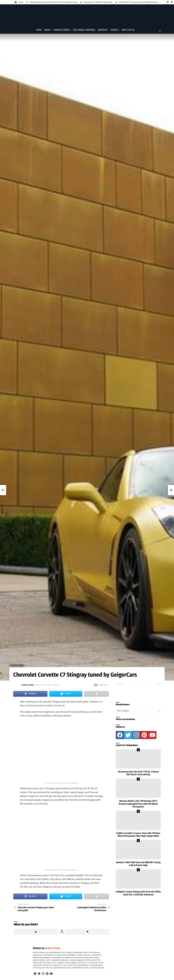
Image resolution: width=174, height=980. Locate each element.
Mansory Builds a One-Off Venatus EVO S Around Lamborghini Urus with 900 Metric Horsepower (138, 805)
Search (158, 686)
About (47, 31)
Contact (114, 31)
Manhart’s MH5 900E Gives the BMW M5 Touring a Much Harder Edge (138, 865)
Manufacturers (62, 31)
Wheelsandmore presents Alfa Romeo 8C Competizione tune (53, 2)
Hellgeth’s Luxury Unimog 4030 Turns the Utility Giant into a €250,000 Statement (138, 894)
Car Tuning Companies (84, 31)
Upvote (36, 933)
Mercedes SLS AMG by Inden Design (98, 2)
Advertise (103, 31)
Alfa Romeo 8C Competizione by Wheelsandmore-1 (139, 2)
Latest (21, 2)
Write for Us (128, 31)
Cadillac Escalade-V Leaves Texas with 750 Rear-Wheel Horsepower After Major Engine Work (138, 835)
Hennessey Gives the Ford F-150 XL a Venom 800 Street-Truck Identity (138, 774)
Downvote (88, 933)
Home (39, 31)
